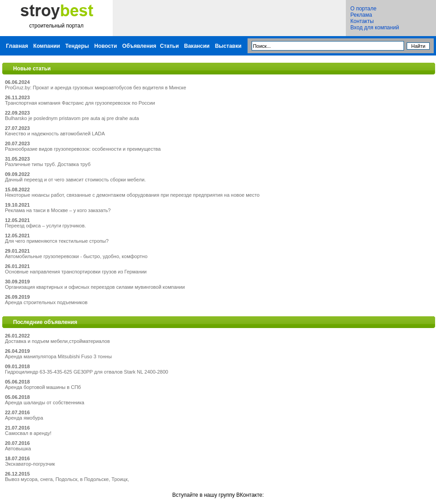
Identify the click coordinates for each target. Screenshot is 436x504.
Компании (47, 46)
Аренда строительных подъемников (46, 302)
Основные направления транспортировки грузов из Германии (76, 272)
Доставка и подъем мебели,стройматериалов (57, 341)
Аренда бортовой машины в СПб (43, 387)
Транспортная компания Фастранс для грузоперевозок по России (80, 103)
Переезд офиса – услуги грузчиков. (46, 226)
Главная (17, 46)
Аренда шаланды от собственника (45, 402)
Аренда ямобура (24, 418)
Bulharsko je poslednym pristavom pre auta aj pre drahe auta (72, 118)
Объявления (139, 46)
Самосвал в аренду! (28, 433)
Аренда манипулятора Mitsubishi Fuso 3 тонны (58, 356)
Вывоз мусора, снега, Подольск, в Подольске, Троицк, (67, 479)
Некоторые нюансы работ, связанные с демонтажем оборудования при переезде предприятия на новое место (132, 195)
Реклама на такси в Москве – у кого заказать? (58, 210)
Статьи (170, 46)
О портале (363, 9)
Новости (106, 46)
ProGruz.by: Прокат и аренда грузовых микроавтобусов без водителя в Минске (96, 88)
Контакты (362, 21)
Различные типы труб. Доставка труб (48, 164)
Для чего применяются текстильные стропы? (57, 241)
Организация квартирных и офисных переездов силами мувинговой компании (95, 287)
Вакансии (197, 46)
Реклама (361, 15)
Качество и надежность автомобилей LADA (55, 134)
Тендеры (77, 46)
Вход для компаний (375, 28)
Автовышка (18, 449)
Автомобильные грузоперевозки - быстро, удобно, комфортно (76, 256)
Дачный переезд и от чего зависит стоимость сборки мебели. (75, 180)
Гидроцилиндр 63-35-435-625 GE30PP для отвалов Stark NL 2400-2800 (87, 372)
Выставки (228, 46)
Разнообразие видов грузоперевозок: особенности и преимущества (83, 149)
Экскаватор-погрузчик (30, 464)
